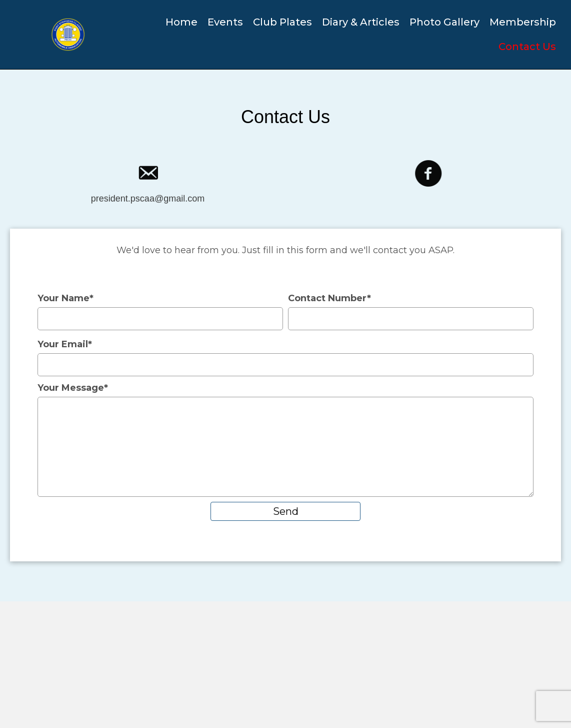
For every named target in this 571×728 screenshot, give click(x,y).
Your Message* (285, 440)
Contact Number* (411, 311)
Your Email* (285, 357)
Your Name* (160, 311)
